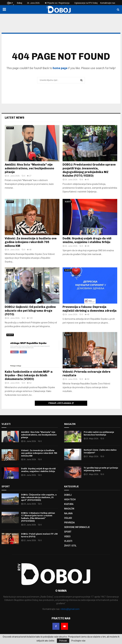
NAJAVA (68, 513)
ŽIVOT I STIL (70, 546)
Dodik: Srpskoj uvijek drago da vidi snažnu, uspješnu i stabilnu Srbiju (87, 240)
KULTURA (69, 504)
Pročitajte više (78, 641)
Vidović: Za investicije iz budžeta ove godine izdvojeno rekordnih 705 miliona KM (31, 242)
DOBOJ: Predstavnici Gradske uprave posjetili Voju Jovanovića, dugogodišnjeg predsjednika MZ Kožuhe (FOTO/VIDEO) (89, 170)
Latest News (15, 118)
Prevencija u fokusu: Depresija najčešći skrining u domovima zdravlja (90, 309)
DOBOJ (68, 128)
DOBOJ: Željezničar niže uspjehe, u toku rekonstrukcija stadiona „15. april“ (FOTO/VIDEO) (39, 497)
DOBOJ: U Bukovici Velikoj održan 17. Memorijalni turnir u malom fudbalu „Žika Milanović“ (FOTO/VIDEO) (38, 517)
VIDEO (67, 536)
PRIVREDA (69, 523)
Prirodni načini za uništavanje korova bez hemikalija (99, 433)
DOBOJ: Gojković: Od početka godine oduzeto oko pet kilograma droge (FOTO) (30, 311)
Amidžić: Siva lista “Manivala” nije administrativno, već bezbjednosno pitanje (29, 168)
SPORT (68, 532)
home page (60, 68)
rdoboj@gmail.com (70, 609)
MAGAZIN (69, 509)
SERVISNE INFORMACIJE (77, 527)
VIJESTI (10, 128)
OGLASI (68, 518)
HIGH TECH (70, 499)
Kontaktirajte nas (108, 3)
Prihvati (63, 641)
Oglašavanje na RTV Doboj (86, 3)
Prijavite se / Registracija (57, 3)
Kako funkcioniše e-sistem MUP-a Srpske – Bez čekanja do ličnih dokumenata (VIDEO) (29, 375)
